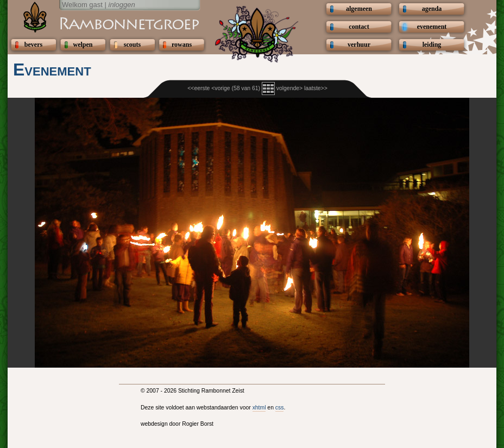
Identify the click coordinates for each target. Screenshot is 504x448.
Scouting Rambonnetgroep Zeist (103, 23)
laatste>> (316, 88)
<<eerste (199, 88)
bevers (33, 45)
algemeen (359, 9)
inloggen (122, 5)
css (280, 408)
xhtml (259, 408)
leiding (432, 45)
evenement (432, 27)
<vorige (220, 88)
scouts (132, 45)
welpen (83, 45)
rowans (182, 45)
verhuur (359, 45)
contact (359, 27)
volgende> (289, 88)
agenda (432, 9)
